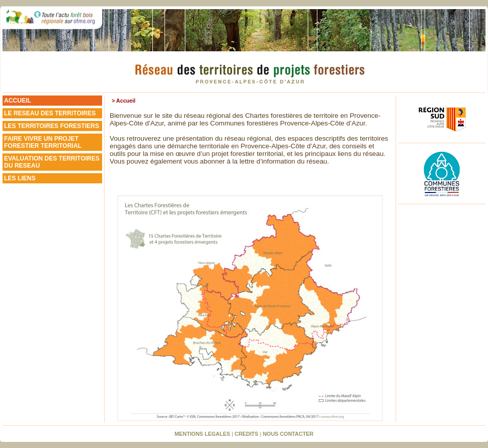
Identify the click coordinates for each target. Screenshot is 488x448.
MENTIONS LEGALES (203, 434)
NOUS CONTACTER (288, 434)
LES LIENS (20, 178)
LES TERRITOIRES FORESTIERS (52, 126)
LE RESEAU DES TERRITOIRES (50, 113)
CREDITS (247, 434)
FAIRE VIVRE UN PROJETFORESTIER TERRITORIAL (43, 142)
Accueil (126, 101)
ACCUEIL (18, 101)
